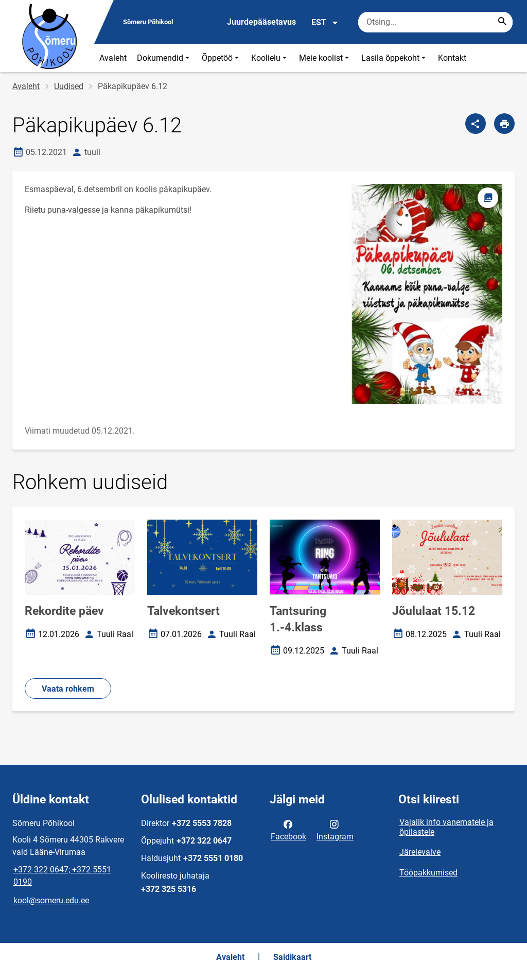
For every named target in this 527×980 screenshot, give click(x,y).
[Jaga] (476, 124)
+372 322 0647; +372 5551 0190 (62, 876)
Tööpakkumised (428, 873)
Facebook (288, 830)
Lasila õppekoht (394, 58)
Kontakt (452, 58)
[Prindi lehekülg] (504, 124)
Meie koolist (325, 58)
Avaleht (113, 58)
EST (325, 23)
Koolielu (270, 58)
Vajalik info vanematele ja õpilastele (446, 827)
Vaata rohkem (68, 689)
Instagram (335, 830)
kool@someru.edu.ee (51, 900)
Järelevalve (420, 852)
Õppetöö (221, 58)
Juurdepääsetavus (261, 22)
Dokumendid (164, 58)
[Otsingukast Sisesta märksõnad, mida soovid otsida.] (435, 22)
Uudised (69, 86)
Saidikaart (292, 957)
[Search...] (502, 22)
